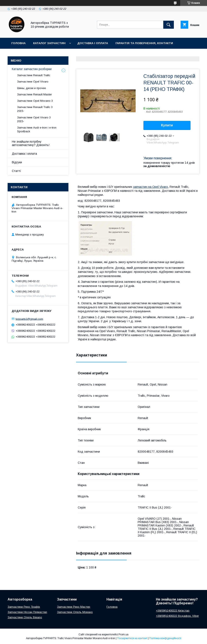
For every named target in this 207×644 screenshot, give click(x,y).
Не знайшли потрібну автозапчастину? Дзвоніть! (31, 143)
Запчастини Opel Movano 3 (35, 101)
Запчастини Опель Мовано (75, 612)
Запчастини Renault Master (34, 94)
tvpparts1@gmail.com (29, 319)
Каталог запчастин (49, 43)
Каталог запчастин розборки (32, 69)
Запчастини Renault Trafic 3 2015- (35, 109)
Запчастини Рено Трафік (24, 607)
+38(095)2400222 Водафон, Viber (177, 616)
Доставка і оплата (93, 43)
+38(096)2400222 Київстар (173, 611)
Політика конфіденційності (165, 638)
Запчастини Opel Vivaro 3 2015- (34, 119)
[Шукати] (169, 25)
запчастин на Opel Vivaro (150, 187)
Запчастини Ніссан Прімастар (27, 612)
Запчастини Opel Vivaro (33, 82)
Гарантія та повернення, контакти (144, 43)
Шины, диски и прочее (31, 88)
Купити (167, 125)
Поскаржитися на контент (132, 638)
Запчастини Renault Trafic (34, 75)
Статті (16, 171)
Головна (18, 43)
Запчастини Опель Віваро (25, 617)
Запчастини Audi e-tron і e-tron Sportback (37, 129)
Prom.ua (123, 635)
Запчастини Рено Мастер (74, 607)
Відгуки (17, 162)
